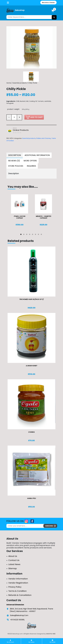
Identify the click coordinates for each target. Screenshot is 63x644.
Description (15, 155)
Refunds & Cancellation (20, 595)
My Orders (31, 641)
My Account (10, 641)
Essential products (20, 83)
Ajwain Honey (32, 366)
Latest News (14, 564)
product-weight (13, 109)
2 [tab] (24, 235)
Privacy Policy (15, 587)
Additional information (37, 155)
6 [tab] (36, 235)
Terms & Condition (17, 591)
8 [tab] (42, 235)
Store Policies (16, 166)
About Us (13, 556)
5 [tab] (33, 235)
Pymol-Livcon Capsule (20, 217)
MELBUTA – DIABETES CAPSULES (44, 217)
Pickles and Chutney (44, 138)
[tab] (15, 155)
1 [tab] (21, 235)
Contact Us (14, 560)
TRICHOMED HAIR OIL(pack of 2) (31, 299)
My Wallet (52, 641)
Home (9, 83)
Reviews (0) (14, 161)
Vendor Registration (18, 583)
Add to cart (34, 117)
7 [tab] (39, 235)
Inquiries (31, 166)
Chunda (31, 432)
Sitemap (13, 568)
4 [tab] (30, 235)
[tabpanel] (20, 212)
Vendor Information (18, 579)
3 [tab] (27, 235)
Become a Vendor (48, 3)
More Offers (30, 161)
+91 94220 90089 (17, 620)
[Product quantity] (14, 117)
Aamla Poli (32, 498)
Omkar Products (21, 130)
